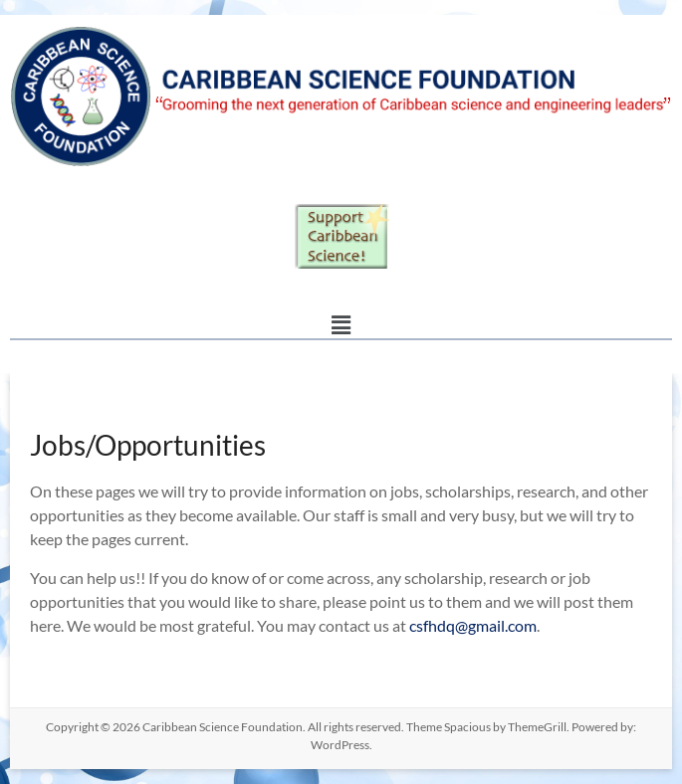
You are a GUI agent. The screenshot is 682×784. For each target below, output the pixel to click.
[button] (341, 325)
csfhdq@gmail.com (473, 625)
